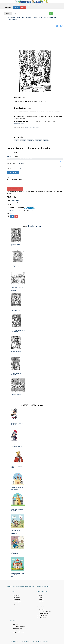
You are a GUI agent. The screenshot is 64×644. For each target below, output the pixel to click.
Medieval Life (13, 20)
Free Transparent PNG (11, 164)
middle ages (38, 140)
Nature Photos (42, 610)
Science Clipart (17, 603)
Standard (16, 156)
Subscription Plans (14, 211)
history (17, 140)
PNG (18, 5)
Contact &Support (18, 628)
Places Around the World (45, 612)
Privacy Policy (17, 630)
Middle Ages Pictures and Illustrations (46, 17)
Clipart (13, 5)
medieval (46, 140)
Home (8, 5)
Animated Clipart (31, 5)
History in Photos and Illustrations (22, 17)
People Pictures (43, 616)
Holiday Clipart (17, 601)
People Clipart (17, 599)
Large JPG (9, 169)
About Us (16, 624)
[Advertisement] (32, 39)
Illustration (41, 5)
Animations (42, 599)
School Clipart (17, 595)
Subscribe (17, 7)
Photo (23, 5)
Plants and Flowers (44, 614)
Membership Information (19, 626)
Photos (41, 597)
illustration (30, 140)
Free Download (10, 161)
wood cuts (23, 140)
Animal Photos (42, 617)
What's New (16, 605)
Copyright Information (19, 632)
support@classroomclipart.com (32, 127)
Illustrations (42, 601)
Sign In (23, 7)
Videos (40, 603)
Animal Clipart (17, 597)
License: (9, 156)
